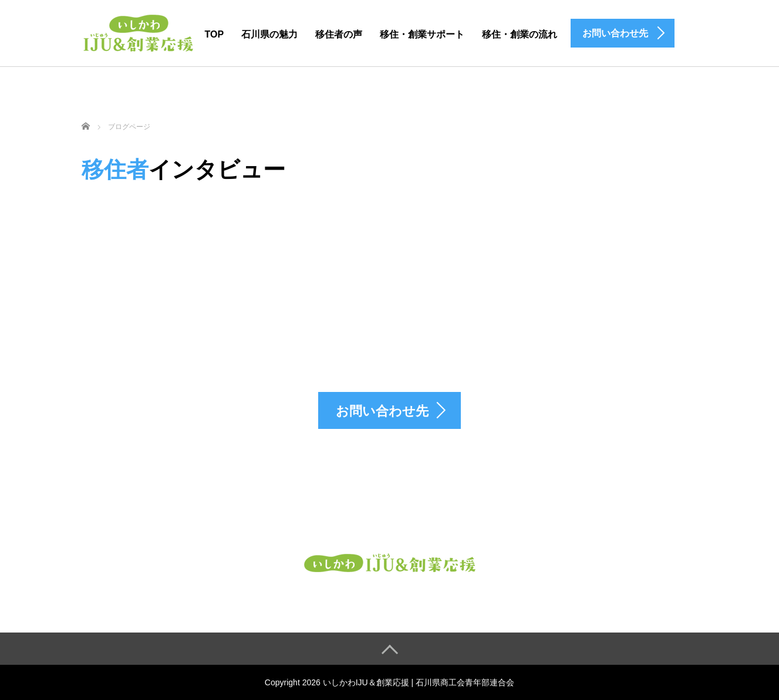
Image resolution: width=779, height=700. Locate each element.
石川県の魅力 (269, 34)
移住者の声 (339, 34)
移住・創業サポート (422, 34)
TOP (215, 34)
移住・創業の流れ (520, 34)
